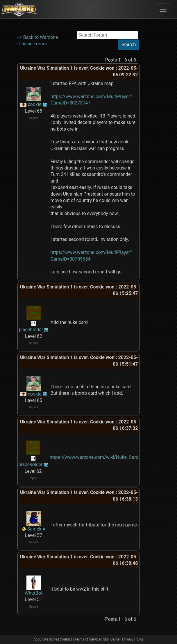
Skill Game (111, 639)
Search (129, 45)
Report (34, 118)
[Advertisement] (158, 118)
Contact (66, 639)
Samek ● (36, 529)
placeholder (31, 330)
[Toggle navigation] (163, 9)
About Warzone (45, 639)
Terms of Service (87, 639)
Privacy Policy (133, 639)
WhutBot (34, 593)
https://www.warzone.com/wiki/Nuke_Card (94, 457)
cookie (34, 104)
